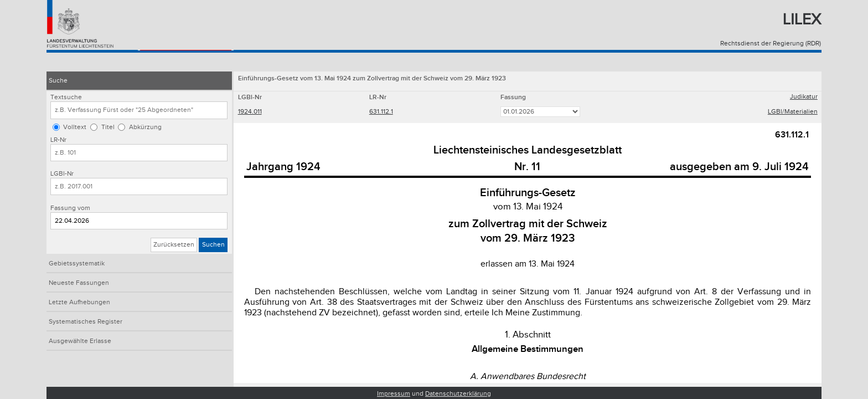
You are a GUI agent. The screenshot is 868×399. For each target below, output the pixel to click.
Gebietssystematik (77, 264)
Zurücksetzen (174, 245)
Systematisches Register (86, 322)
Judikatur (804, 98)
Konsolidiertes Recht (88, 62)
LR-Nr (58, 140)
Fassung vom (70, 208)
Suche (58, 81)
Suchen (213, 245)
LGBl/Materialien (793, 113)
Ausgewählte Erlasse (80, 341)
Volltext (75, 127)
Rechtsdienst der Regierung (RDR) (771, 44)
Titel (108, 127)
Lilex (802, 20)
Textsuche (66, 97)
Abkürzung (145, 127)
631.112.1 (381, 113)
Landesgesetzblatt (178, 62)
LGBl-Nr (62, 174)
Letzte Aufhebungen (79, 302)
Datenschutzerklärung (458, 394)
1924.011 (250, 113)
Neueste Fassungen (79, 283)
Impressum (394, 394)
